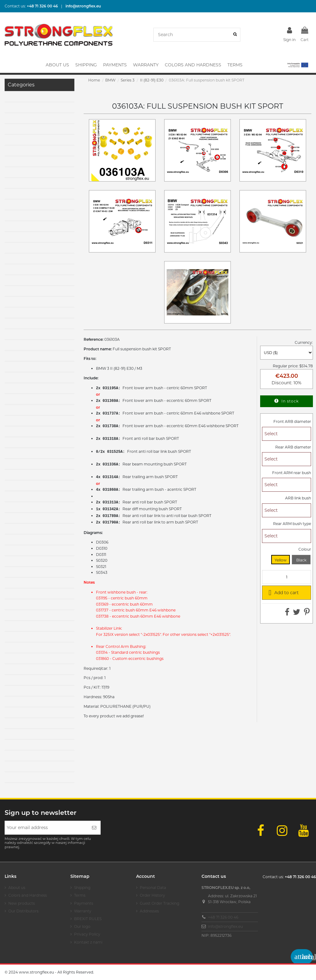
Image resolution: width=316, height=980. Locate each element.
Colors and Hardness (28, 895)
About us (17, 888)
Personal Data (153, 888)
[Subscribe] (94, 828)
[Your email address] (46, 828)
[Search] (235, 35)
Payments (84, 903)
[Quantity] (287, 577)
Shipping (82, 888)
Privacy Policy (87, 934)
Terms (80, 895)
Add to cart (283, 592)
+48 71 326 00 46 (223, 917)
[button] (297, 65)
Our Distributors (23, 911)
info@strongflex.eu (225, 926)
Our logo (82, 926)
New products (22, 903)
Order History (152, 895)
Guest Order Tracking (160, 903)
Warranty (83, 911)
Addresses (149, 911)
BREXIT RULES (88, 919)
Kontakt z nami (88, 942)
